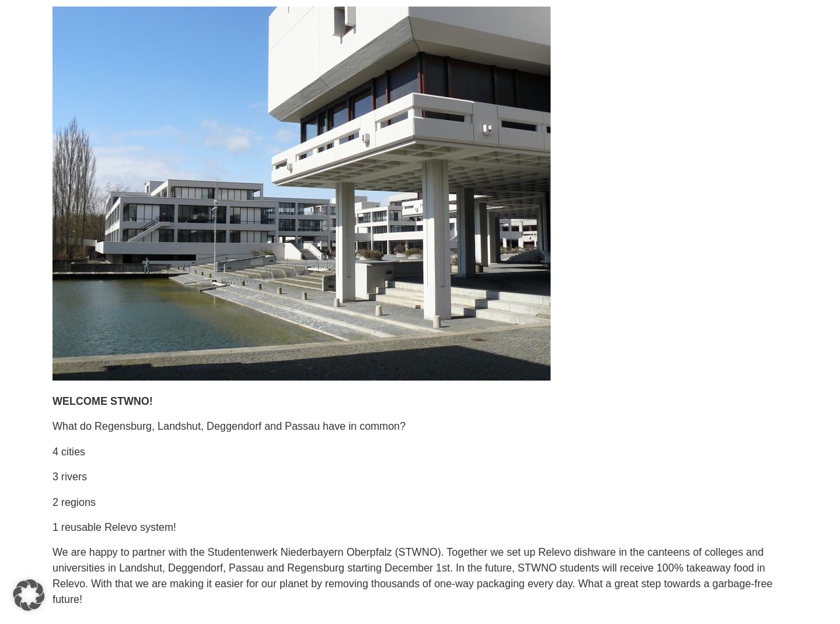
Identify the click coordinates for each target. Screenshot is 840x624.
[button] (29, 595)
